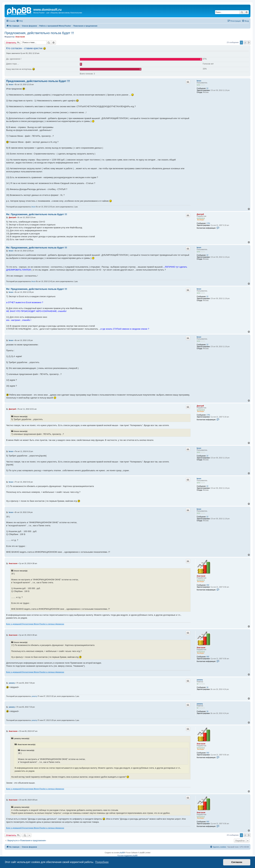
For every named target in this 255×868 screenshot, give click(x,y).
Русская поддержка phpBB (127, 856)
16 (207, 687)
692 (208, 585)
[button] (249, 43)
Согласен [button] (237, 862)
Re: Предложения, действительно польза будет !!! (37, 214)
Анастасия (20, 37)
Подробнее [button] (102, 862)
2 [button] (245, 43)
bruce (199, 81)
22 (207, 88)
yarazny (200, 680)
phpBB (122, 853)
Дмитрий (200, 214)
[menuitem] (20, 21)
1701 (208, 223)
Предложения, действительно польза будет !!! (39, 33)
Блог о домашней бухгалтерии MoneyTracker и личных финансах (35, 624)
